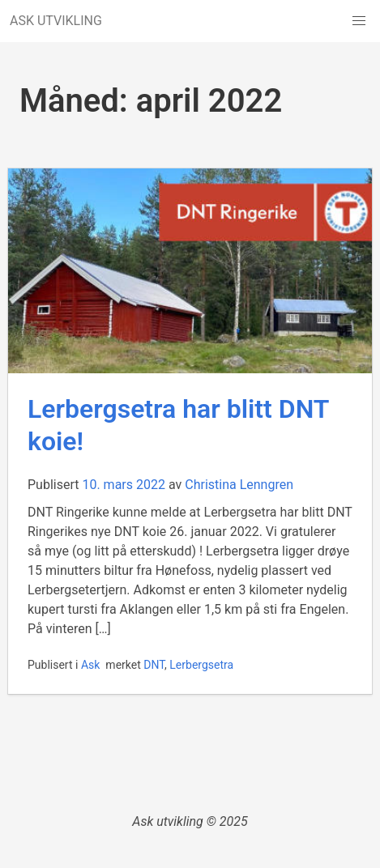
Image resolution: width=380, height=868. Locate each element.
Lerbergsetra (201, 665)
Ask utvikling (168, 821)
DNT (154, 665)
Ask (90, 665)
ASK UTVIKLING (56, 21)
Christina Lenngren (239, 485)
